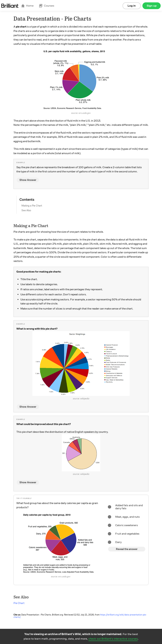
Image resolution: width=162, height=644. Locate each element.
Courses (47, 6)
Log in (132, 6)
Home (27, 6)
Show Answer (28, 180)
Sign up (152, 6)
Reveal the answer (127, 549)
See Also (26, 210)
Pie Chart (19, 603)
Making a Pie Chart (32, 206)
